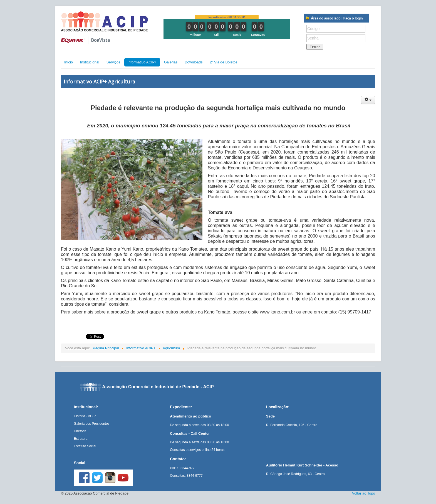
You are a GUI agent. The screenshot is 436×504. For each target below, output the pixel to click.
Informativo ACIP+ (142, 62)
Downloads (194, 62)
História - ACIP (85, 416)
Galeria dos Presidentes (92, 424)
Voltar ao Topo (364, 493)
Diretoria (80, 431)
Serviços (113, 62)
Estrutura (81, 439)
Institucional (90, 62)
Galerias (171, 62)
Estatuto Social (85, 446)
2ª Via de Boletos (223, 62)
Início (69, 62)
